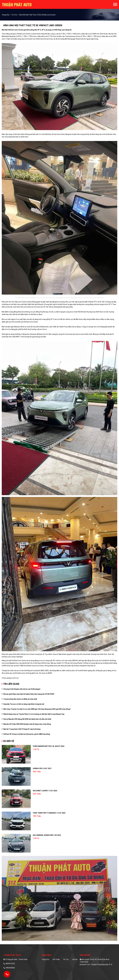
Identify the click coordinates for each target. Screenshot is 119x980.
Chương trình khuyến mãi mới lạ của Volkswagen (22, 689)
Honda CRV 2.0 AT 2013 (42, 768)
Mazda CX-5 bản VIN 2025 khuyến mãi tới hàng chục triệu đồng (27, 724)
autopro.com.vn (12, 678)
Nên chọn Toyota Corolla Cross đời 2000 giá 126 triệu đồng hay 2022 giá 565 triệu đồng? (37, 709)
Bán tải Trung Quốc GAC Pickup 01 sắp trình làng (22, 729)
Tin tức (14, 15)
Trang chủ (45, 959)
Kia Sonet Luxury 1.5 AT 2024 (45, 791)
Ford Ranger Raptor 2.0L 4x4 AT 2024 (49, 746)
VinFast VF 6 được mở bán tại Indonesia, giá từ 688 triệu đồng (27, 734)
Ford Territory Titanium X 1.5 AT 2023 (49, 813)
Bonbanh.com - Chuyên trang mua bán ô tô (96, 965)
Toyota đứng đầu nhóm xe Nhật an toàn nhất (20, 699)
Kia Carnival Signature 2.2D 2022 (47, 835)
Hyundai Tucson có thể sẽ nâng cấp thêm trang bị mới (24, 704)
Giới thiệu (56, 959)
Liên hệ (75, 959)
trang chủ (6, 15)
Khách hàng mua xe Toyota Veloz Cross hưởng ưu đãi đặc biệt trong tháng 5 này (34, 714)
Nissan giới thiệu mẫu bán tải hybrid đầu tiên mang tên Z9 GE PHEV (29, 694)
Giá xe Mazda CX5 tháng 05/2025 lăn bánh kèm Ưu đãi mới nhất (27, 719)
